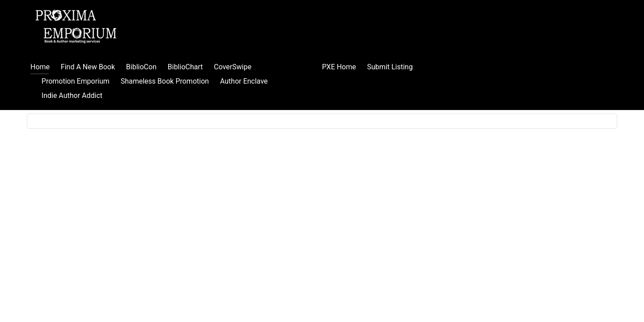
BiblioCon (141, 67)
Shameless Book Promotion (165, 81)
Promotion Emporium (76, 81)
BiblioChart (185, 67)
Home (40, 67)
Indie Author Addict (72, 95)
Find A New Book (88, 67)
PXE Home (339, 67)
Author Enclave (244, 81)
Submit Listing (390, 67)
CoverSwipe (233, 67)
